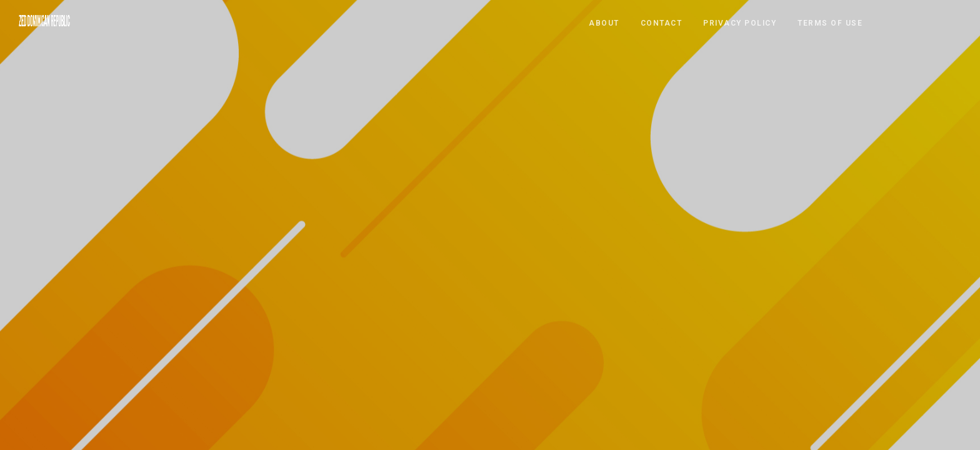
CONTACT (662, 22)
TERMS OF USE (830, 22)
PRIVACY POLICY (740, 22)
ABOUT (604, 22)
